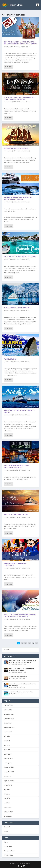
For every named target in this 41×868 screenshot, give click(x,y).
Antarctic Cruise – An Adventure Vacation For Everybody (18, 198)
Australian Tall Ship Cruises (16, 148)
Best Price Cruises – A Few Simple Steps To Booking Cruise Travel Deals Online (20, 43)
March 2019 (8, 754)
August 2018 (8, 785)
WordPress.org (8, 855)
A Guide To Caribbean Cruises (16, 514)
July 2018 (7, 790)
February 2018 (8, 812)
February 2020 (8, 705)
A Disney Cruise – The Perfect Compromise (16, 564)
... (29, 643)
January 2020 (8, 710)
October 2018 (8, 776)
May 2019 (7, 745)
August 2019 (8, 732)
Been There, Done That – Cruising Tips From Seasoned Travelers (20, 98)
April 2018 (7, 803)
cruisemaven (9, 47)
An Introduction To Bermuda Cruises (20, 256)
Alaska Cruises (10, 359)
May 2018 (7, 798)
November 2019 (9, 719)
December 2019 (9, 714)
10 (33, 643)
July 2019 (7, 736)
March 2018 (8, 807)
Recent (28, 47)
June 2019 (7, 741)
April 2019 (7, 750)
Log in (6, 842)
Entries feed (8, 846)
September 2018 (9, 781)
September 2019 (9, 727)
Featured (23, 47)
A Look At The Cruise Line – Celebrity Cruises (19, 411)
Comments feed (9, 851)
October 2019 (8, 723)
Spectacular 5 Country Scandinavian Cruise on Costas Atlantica (20, 615)
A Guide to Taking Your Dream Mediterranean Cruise (17, 467)
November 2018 (9, 772)
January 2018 (8, 816)
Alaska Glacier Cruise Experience (18, 308)
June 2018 (7, 794)
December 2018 (9, 767)
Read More (9, 67)
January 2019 (8, 763)
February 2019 (8, 759)
